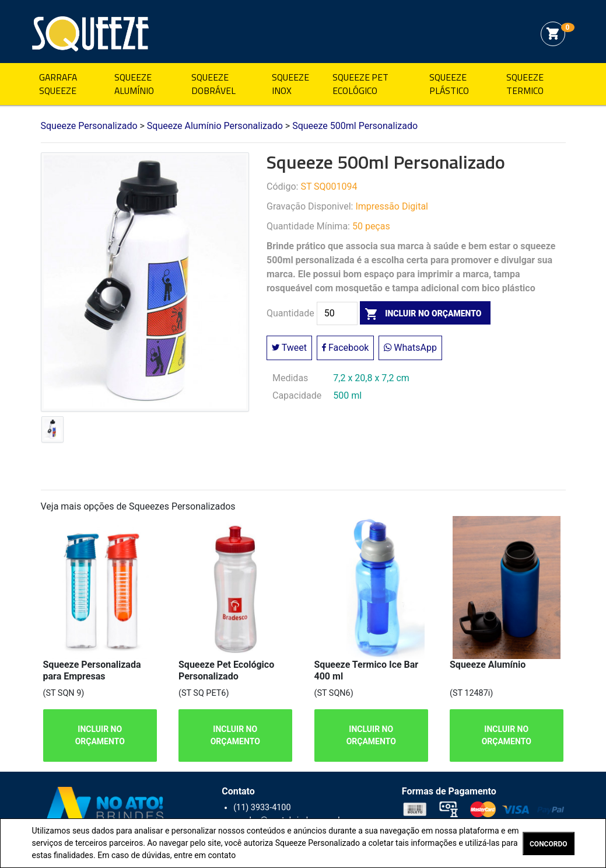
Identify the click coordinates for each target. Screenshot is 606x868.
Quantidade (290, 313)
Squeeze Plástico (449, 84)
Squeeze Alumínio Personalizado (215, 126)
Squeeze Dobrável (213, 84)
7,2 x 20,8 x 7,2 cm (371, 378)
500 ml (347, 395)
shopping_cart (553, 34)
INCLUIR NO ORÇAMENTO (99, 735)
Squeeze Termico (525, 84)
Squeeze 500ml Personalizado (355, 126)
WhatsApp (410, 348)
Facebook (345, 348)
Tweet (289, 348)
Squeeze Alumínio (134, 84)
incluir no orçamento (421, 313)
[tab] (52, 432)
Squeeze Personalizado (90, 34)
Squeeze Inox (290, 84)
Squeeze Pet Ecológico (360, 84)
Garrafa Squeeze (58, 84)
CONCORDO (548, 844)
